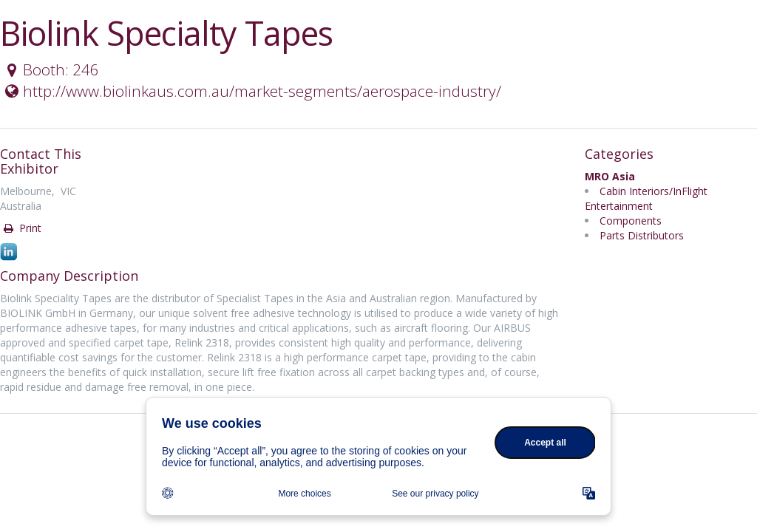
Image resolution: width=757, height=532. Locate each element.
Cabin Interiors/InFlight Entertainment (646, 198)
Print (21, 228)
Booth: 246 (50, 69)
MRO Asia (610, 176)
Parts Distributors (642, 235)
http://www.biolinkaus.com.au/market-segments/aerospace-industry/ (251, 91)
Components (631, 221)
